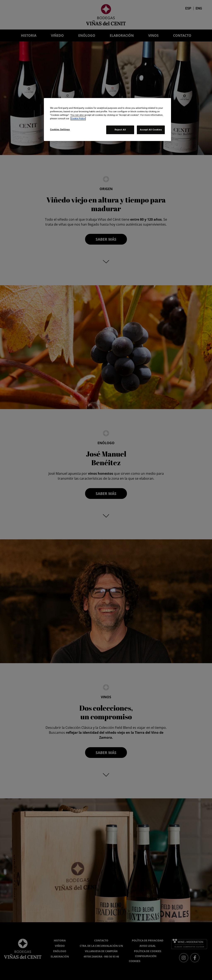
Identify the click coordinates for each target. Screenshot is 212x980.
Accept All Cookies (151, 130)
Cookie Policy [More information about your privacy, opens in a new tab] (78, 118)
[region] (107, 120)
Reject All (120, 130)
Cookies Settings (60, 129)
